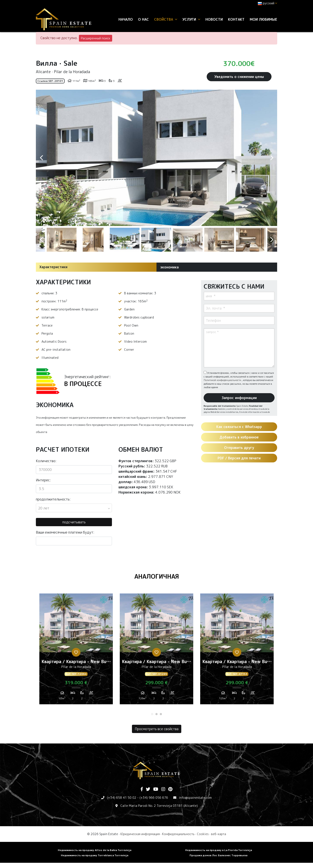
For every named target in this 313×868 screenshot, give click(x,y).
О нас (143, 19)
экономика (169, 267)
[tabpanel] (76, 651)
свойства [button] (166, 19)
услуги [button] (191, 19)
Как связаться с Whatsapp (239, 427)
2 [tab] (156, 714)
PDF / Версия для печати (239, 458)
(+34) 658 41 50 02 (122, 798)
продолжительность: (53, 499)
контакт (236, 19)
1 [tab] (152, 714)
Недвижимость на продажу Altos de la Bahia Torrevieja (95, 850)
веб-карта (219, 834)
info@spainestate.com (195, 798)
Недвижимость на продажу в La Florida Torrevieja (219, 850)
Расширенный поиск (96, 38)
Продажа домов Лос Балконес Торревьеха (218, 855)
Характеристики (53, 267)
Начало (126, 19)
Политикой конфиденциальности (223, 380)
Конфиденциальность (178, 834)
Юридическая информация (140, 834)
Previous (41, 158)
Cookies (203, 834)
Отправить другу (239, 448)
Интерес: (43, 480)
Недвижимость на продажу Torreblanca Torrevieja (95, 855)
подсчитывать (74, 522)
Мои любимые (263, 19)
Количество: (46, 461)
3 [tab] (161, 714)
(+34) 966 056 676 (154, 798)
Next (272, 158)
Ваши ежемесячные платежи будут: (65, 532)
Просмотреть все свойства (157, 729)
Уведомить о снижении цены (239, 77)
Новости (214, 19)
